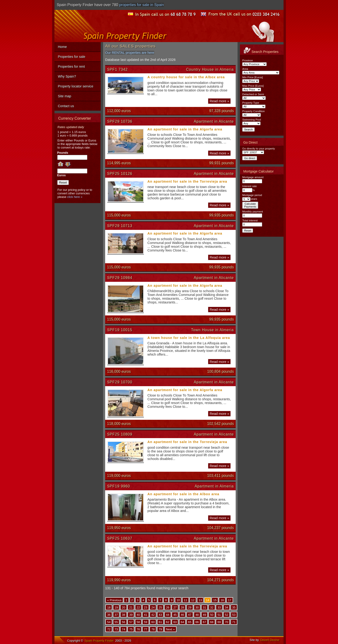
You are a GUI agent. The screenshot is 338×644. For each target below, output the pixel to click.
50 (212, 615)
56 (123, 622)
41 (146, 615)
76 (138, 629)
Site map (64, 96)
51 (219, 615)
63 (175, 622)
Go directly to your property (259, 149)
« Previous (114, 600)
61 (160, 622)
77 (146, 629)
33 (219, 607)
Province (248, 60)
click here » (75, 197)
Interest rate (249, 186)
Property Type (251, 103)
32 (212, 607)
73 (116, 629)
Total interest (250, 220)
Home (62, 47)
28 (182, 607)
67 (204, 622)
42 (153, 615)
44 (168, 615)
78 (153, 629)
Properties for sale (71, 57)
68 (212, 622)
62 (168, 622)
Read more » (219, 101)
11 (185, 600)
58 (138, 622)
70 (227, 622)
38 (123, 615)
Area (245, 69)
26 (168, 607)
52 (227, 615)
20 (123, 607)
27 (175, 607)
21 (131, 607)
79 (160, 629)
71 (234, 622)
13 (200, 600)
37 (116, 615)
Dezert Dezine (270, 640)
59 (146, 622)
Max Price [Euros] (253, 86)
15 (215, 600)
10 (178, 600)
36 (109, 615)
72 (109, 629)
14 (207, 600)
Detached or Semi (253, 94)
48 (197, 615)
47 (190, 615)
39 (131, 615)
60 (153, 622)
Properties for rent (71, 67)
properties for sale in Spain (142, 5)
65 (190, 622)
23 (146, 607)
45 (175, 615)
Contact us (66, 106)
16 (222, 600)
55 (116, 622)
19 (116, 607)
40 (138, 615)
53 (234, 615)
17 (230, 600)
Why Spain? (67, 76)
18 (109, 607)
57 (131, 622)
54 (109, 622)
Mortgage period (252, 195)
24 (153, 607)
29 (190, 607)
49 (204, 615)
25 (160, 607)
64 (182, 622)
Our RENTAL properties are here (130, 53)
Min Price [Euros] (253, 77)
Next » (170, 629)
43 (160, 615)
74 (123, 629)
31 (204, 607)
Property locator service (75, 86)
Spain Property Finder (99, 641)
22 (138, 607)
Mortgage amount (253, 177)
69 (219, 622)
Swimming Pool (252, 120)
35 (234, 607)
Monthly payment (253, 212)
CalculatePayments (250, 205)
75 (131, 629)
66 (197, 622)
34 (227, 607)
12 (193, 600)
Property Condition (253, 111)
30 (197, 607)
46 (182, 615)
